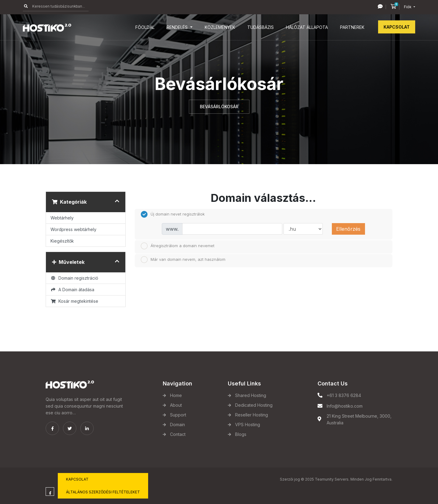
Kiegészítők (62, 241)
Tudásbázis (261, 27)
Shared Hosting (251, 395)
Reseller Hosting (252, 415)
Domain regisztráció (74, 278)
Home (176, 395)
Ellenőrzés (348, 229)
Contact (178, 434)
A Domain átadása (72, 290)
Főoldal (145, 27)
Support (178, 415)
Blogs (241, 434)
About (176, 405)
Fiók (408, 7)
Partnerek (352, 27)
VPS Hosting (248, 425)
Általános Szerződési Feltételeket (103, 492)
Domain (177, 425)
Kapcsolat (397, 27)
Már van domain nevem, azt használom (183, 260)
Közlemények (220, 27)
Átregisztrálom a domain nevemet (178, 246)
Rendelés (178, 27)
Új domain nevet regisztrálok (173, 214)
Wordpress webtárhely (73, 229)
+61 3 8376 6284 (344, 395)
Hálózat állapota (307, 27)
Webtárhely (62, 218)
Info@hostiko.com (345, 406)
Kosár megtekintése (74, 301)
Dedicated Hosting (254, 405)
